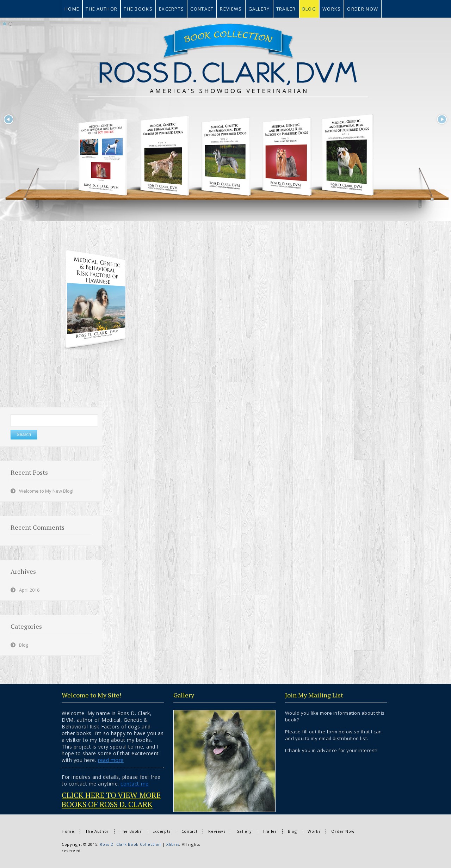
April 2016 (29, 590)
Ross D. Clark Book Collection (130, 844)
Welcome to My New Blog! (46, 491)
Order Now (343, 831)
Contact (189, 831)
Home (68, 831)
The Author (97, 831)
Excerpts (162, 831)
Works (314, 831)
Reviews (217, 831)
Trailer (270, 831)
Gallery (244, 831)
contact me (134, 784)
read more (111, 760)
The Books (131, 831)
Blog (24, 645)
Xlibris (173, 844)
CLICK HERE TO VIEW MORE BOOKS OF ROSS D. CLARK (111, 799)
